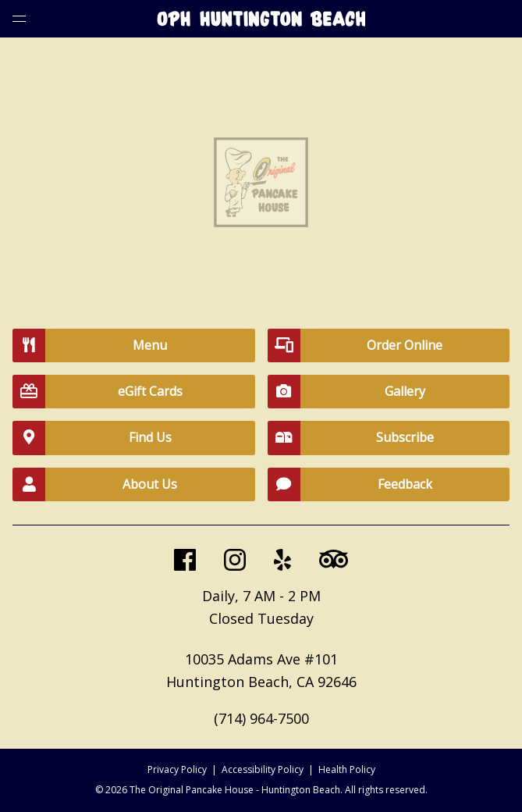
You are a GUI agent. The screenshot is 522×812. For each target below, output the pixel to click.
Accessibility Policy (263, 769)
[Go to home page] (261, 21)
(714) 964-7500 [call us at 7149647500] (261, 718)
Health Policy (347, 769)
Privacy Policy (177, 769)
